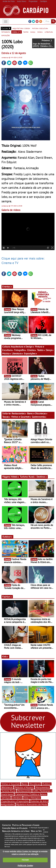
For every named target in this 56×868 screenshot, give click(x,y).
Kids (5, 656)
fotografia (6, 32)
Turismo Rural (28, 477)
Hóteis (15, 477)
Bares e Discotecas (37, 413)
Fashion (7, 597)
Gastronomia (39, 417)
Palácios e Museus (24, 787)
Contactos (6, 825)
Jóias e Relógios (32, 798)
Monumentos (42, 787)
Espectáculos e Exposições (15, 801)
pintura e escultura (40, 28)
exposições (6, 35)
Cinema (32, 350)
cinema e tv (17, 32)
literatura (49, 32)
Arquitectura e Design (23, 347)
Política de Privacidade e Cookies (26, 825)
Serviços (6, 798)
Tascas (6, 417)
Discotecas (35, 784)
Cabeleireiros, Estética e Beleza (31, 794)
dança (33, 32)
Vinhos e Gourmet (21, 417)
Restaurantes (19, 413)
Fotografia (20, 350)
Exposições (31, 353)
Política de (25, 866)
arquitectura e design (21, 28)
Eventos (7, 287)
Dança (50, 350)
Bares (25, 784)
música (40, 32)
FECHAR (25, 860)
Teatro (41, 350)
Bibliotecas (7, 787)
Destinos (42, 477)
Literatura (18, 353)
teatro (26, 32)
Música (7, 353)
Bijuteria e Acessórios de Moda (32, 804)
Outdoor (7, 537)
